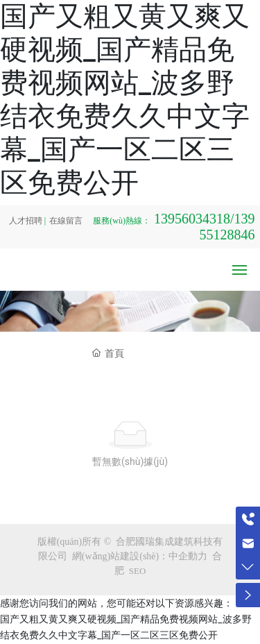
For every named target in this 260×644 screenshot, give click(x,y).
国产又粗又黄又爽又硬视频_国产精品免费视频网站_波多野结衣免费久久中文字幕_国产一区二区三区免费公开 (125, 100)
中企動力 (188, 556)
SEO (138, 571)
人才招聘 (26, 221)
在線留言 (66, 221)
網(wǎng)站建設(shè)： (120, 556)
